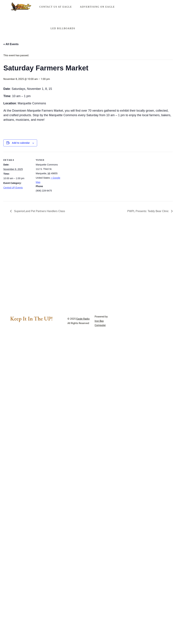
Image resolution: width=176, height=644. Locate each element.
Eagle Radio (83, 319)
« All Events (11, 44)
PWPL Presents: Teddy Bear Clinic (148, 211)
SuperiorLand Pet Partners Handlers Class (39, 211)
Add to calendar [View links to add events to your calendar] (21, 143)
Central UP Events (13, 188)
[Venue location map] (86, 175)
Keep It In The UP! (31, 319)
